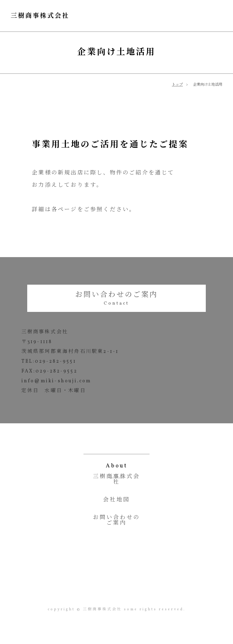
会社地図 (116, 501)
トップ (177, 84)
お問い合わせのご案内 (116, 295)
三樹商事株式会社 (52, 15)
